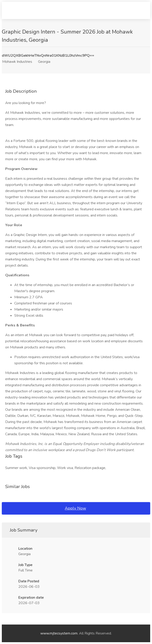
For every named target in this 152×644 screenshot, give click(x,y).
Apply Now (75, 508)
